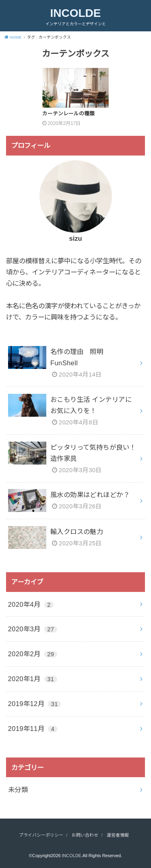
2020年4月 (31, 604)
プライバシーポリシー (41, 835)
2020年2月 (33, 654)
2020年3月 (33, 629)
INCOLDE (76, 13)
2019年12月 (34, 704)
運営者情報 (118, 835)
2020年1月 (33, 679)
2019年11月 (33, 729)
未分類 (18, 790)
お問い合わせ (85, 835)
